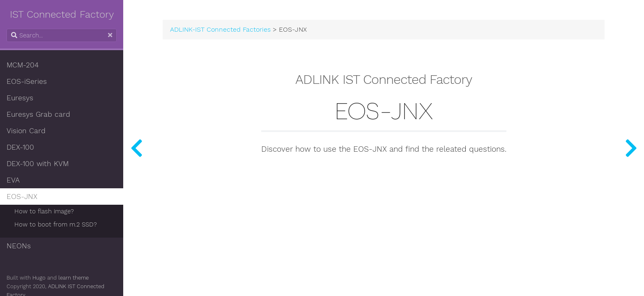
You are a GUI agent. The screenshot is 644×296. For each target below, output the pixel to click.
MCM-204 (23, 65)
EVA (13, 180)
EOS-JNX (22, 197)
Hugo (39, 278)
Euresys (20, 98)
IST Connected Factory (62, 14)
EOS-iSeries (27, 81)
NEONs (19, 246)
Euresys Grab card (38, 114)
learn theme (74, 278)
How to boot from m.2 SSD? (56, 224)
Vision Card (26, 131)
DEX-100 (20, 147)
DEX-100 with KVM (38, 164)
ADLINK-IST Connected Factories (220, 30)
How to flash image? (44, 211)
